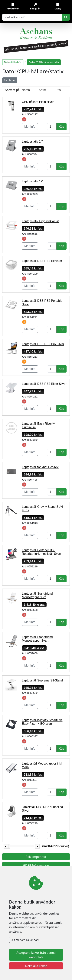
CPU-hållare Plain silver (38, 102)
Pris (58, 90)
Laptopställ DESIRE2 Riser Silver (44, 384)
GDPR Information (36, 865)
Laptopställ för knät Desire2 (40, 467)
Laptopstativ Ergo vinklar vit (40, 221)
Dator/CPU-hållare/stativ (44, 62)
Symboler (10, 80)
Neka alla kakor (36, 966)
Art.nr (42, 90)
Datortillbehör (13, 62)
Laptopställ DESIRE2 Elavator (42, 261)
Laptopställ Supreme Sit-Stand (42, 680)
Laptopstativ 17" (33, 181)
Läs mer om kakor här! (25, 940)
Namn (26, 90)
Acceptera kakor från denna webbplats (36, 955)
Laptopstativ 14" (33, 142)
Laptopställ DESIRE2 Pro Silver (43, 344)
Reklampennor (36, 857)
